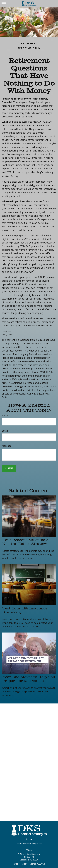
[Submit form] (9, 468)
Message (7, 446)
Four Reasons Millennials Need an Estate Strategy (25, 542)
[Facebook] (27, 839)
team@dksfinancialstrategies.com (29, 844)
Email (5, 431)
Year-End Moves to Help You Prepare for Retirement (29, 679)
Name (5, 415)
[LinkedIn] (31, 839)
